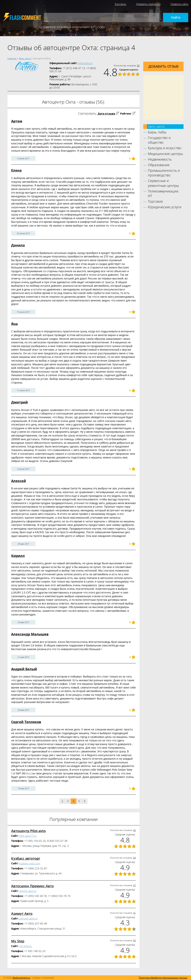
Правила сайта (179, 4)
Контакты (120, 4)
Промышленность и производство (164, 173)
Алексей (19, 481)
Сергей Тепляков (26, 722)
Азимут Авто (22, 913)
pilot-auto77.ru (28, 836)
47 (134, 885)
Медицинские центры (165, 154)
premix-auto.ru (28, 891)
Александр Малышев (30, 634)
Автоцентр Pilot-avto (28, 831)
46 (134, 830)
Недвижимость (160, 159)
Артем (17, 121)
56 (138, 65)
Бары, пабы (157, 132)
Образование (159, 165)
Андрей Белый (24, 669)
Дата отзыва (106, 114)
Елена (16, 170)
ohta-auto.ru (85, 63)
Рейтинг (126, 114)
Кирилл (18, 556)
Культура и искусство (165, 148)
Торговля (155, 201)
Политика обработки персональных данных (163, 978)
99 (134, 940)
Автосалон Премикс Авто (32, 886)
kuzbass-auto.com (30, 863)
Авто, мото (156, 126)
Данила (18, 245)
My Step (18, 941)
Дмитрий (19, 402)
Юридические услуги (165, 207)
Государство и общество (159, 140)
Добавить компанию (148, 4)
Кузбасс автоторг (26, 858)
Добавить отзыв (163, 66)
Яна (14, 324)
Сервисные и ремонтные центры (163, 183)
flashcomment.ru (21, 978)
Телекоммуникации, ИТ (163, 193)
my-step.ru (25, 946)
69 (134, 858)
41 (134, 913)
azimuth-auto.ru (28, 918)
